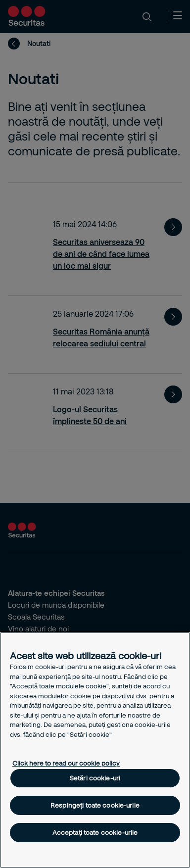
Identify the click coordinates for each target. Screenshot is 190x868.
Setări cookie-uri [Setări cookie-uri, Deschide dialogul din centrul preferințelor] (95, 778)
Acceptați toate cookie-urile (95, 832)
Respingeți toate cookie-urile (95, 805)
